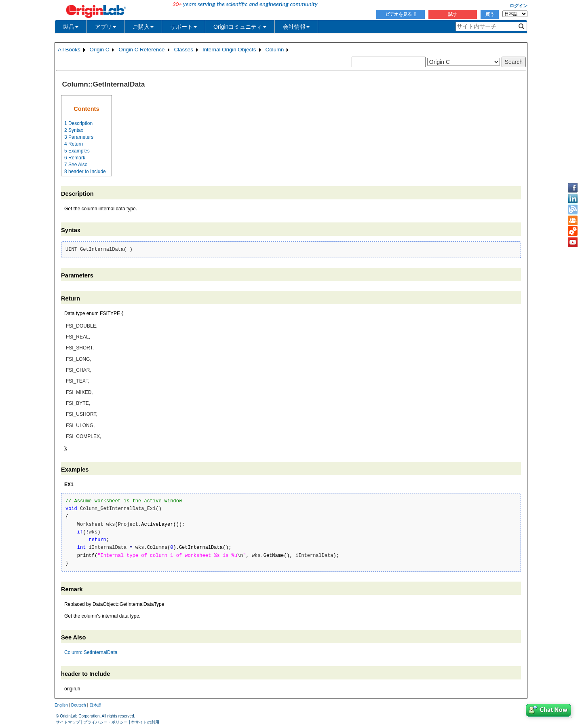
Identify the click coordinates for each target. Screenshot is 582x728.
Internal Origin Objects (229, 50)
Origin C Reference (141, 50)
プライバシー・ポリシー (105, 722)
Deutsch (79, 705)
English (61, 705)
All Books (69, 50)
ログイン (519, 6)
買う (490, 14)
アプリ (105, 27)
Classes (184, 50)
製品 (71, 27)
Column (275, 50)
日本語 (95, 705)
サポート (183, 27)
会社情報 (296, 27)
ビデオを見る (401, 14)
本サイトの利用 (145, 722)
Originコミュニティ (240, 27)
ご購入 (143, 27)
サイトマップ (68, 722)
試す (453, 14)
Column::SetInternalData (91, 652)
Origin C (100, 50)
